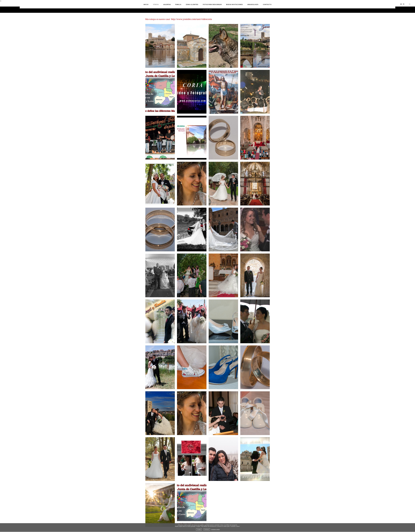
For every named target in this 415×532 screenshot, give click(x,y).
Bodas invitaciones (234, 2)
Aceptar (199, 528)
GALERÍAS (167, 2)
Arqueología (253, 2)
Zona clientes (192, 2)
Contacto (267, 2)
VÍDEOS (156, 2)
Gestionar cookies (215, 528)
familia (178, 2)
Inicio (146, 2)
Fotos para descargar (212, 2)
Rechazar (207, 528)
